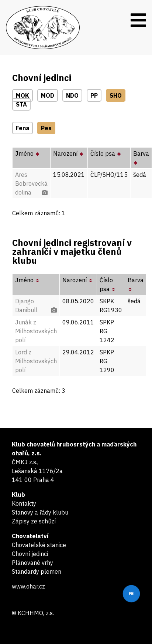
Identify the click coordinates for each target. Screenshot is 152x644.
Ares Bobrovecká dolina (31, 183)
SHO (116, 95)
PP (94, 95)
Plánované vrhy (32, 563)
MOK (23, 95)
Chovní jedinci (30, 554)
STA (21, 104)
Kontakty (24, 503)
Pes (46, 128)
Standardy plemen (37, 571)
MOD (48, 95)
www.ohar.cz (28, 586)
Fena (23, 128)
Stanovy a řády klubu (40, 512)
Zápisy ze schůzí (34, 521)
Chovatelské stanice (39, 545)
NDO (72, 95)
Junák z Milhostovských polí (36, 331)
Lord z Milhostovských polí (36, 361)
